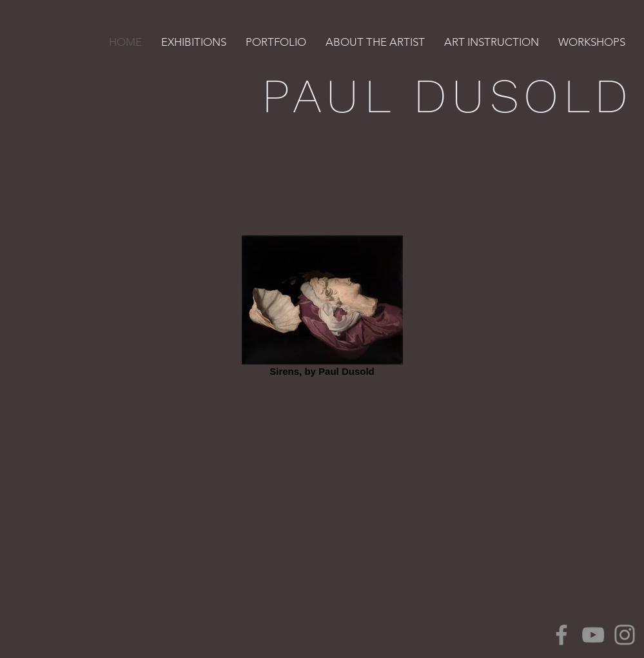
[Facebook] (561, 635)
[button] (194, 42)
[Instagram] (625, 635)
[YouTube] (593, 635)
